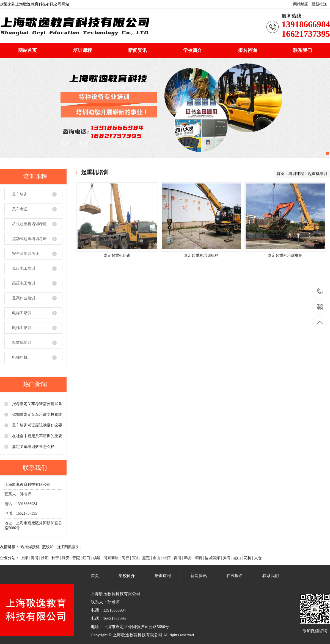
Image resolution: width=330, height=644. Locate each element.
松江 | (168, 558)
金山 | (158, 558)
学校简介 (193, 50)
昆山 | (238, 558)
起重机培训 (22, 343)
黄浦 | (36, 558)
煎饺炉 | (49, 547)
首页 (280, 174)
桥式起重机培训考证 (29, 224)
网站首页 (28, 50)
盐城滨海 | (214, 558)
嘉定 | (147, 558)
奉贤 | (189, 558)
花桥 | (249, 558)
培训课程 (82, 50)
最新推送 (319, 4)
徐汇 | (46, 558)
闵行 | (127, 558)
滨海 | (228, 558)
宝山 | (137, 558)
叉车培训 (20, 194)
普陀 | (78, 558)
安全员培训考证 (26, 254)
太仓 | (259, 558)
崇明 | (200, 558)
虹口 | (88, 558)
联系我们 (302, 50)
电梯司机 (20, 357)
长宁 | (57, 558)
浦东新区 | (112, 558)
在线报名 (235, 576)
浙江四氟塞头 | (69, 547)
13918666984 (320, 292)
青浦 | (179, 558)
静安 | (67, 558)
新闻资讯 (137, 50)
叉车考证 (20, 209)
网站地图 (301, 4)
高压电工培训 (24, 283)
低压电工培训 (24, 268)
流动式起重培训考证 (29, 239)
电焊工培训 (22, 313)
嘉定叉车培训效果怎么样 (33, 447)
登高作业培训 (24, 298)
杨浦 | (98, 558)
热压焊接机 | (31, 547)
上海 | (26, 558)
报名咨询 (248, 50)
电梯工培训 (22, 328)
